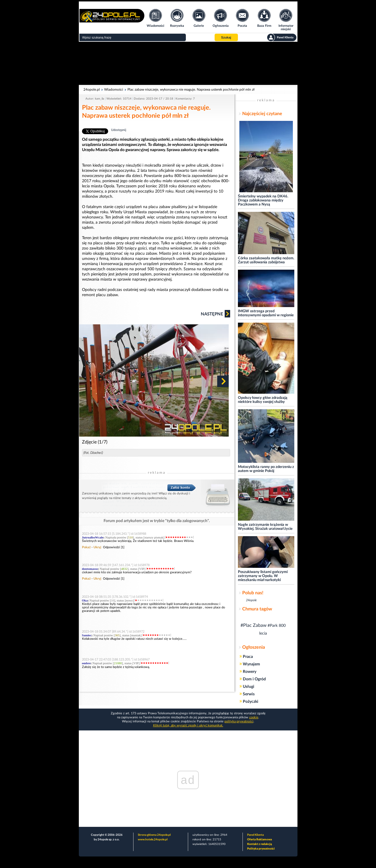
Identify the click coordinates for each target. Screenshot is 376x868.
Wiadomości (114, 90)
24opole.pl (92, 90)
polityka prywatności (239, 721)
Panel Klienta (255, 835)
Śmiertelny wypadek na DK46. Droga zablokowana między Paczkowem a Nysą (263, 200)
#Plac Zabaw (254, 625)
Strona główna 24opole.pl (154, 835)
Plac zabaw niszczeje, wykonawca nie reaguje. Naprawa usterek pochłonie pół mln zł (191, 90)
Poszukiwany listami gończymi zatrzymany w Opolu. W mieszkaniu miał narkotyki (263, 576)
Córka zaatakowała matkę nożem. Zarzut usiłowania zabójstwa (266, 260)
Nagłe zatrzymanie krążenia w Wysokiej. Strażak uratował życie (265, 527)
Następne (215, 314)
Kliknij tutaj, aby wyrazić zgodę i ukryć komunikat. (188, 725)
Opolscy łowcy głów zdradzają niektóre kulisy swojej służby (263, 400)
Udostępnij (119, 130)
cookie (254, 717)
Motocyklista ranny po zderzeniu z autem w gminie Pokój (266, 469)
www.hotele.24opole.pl (153, 840)
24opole (251, 600)
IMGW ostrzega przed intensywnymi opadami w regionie (266, 313)
